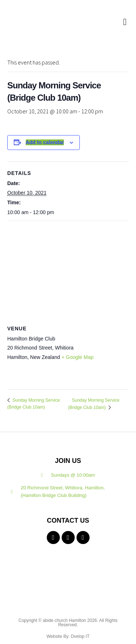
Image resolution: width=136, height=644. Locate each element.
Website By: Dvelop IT (68, 636)
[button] (125, 22)
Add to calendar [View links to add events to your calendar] (45, 142)
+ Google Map (77, 357)
